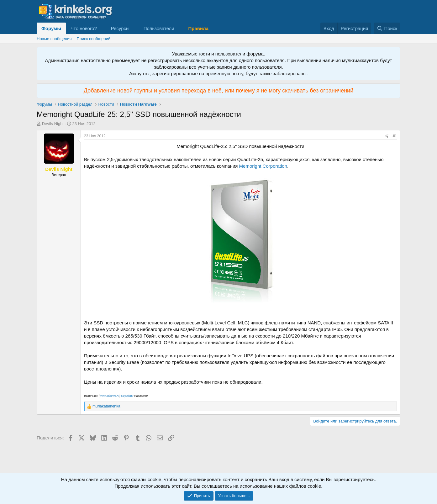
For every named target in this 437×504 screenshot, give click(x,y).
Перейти (127, 396)
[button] (102, 28)
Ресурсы (120, 28)
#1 (395, 136)
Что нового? (84, 28)
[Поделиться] (387, 136)
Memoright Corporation (263, 166)
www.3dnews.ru (110, 396)
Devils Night (53, 124)
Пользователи (159, 28)
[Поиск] (387, 28)
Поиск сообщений (94, 39)
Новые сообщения (54, 39)
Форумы (51, 28)
